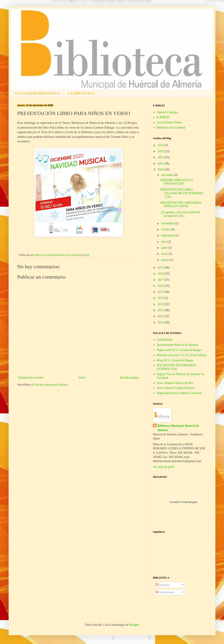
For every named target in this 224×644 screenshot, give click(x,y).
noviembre (168, 223)
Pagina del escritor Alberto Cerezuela (179, 393)
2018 (161, 274)
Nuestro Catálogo (167, 112)
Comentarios (165, 592)
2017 (161, 280)
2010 (161, 322)
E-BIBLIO (163, 117)
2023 (161, 151)
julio (164, 242)
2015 (161, 292)
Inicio (82, 378)
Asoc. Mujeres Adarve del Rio (175, 383)
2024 (161, 145)
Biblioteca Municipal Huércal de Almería (178, 428)
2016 (161, 286)
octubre (166, 229)
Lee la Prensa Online (169, 122)
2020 (161, 170)
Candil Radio (165, 340)
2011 (161, 316)
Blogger (134, 625)
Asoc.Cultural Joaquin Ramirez (176, 388)
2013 (161, 304)
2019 (161, 268)
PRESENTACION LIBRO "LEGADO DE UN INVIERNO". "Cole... (183, 193)
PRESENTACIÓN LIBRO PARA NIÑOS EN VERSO (181, 205)
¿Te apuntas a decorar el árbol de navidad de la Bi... (180, 214)
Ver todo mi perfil (164, 467)
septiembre (168, 235)
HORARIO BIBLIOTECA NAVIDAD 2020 (177, 182)
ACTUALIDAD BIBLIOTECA (37, 93)
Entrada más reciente (31, 378)
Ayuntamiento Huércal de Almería (177, 345)
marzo (165, 260)
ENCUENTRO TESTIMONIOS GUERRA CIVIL (176, 367)
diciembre (167, 175)
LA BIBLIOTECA (81, 93)
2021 (161, 164)
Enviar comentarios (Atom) (51, 385)
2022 (161, 157)
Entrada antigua (129, 378)
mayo (165, 254)
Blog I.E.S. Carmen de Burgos (175, 360)
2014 (161, 298)
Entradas (162, 585)
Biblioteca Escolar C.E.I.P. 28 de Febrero (182, 355)
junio (165, 248)
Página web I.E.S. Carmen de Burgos (179, 350)
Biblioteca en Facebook (171, 128)
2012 (161, 310)
